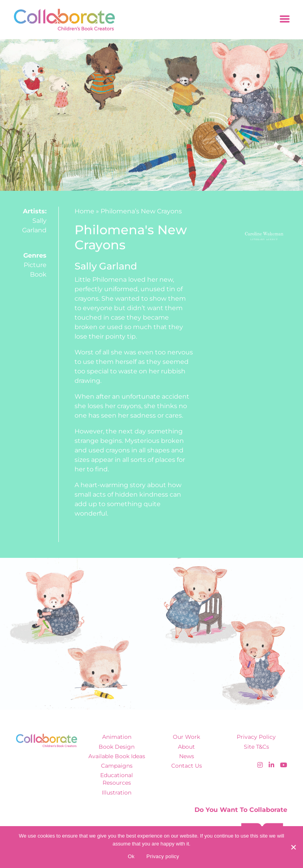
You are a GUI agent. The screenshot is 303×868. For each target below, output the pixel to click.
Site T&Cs (256, 747)
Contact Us (187, 766)
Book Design (117, 747)
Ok (131, 856)
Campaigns (117, 766)
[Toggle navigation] (285, 20)
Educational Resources (117, 779)
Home (84, 211)
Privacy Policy (256, 737)
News (187, 756)
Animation (117, 737)
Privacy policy (163, 856)
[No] (293, 847)
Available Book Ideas (117, 756)
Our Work (186, 737)
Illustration (117, 793)
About (186, 747)
